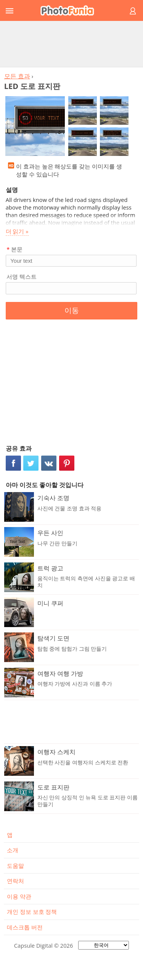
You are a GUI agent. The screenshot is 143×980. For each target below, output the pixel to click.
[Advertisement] (72, 44)
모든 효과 (17, 76)
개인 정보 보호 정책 (32, 912)
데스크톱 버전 (25, 927)
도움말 (15, 866)
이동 (72, 311)
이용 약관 (19, 896)
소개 (13, 850)
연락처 (15, 881)
